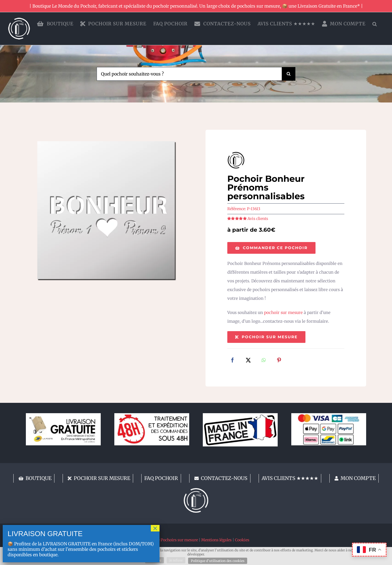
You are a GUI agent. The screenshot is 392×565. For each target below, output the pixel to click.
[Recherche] (289, 74)
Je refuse (176, 560)
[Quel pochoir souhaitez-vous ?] (189, 74)
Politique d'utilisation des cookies (218, 561)
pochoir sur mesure (283, 312)
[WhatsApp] (264, 361)
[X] (248, 361)
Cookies (242, 540)
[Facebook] (232, 361)
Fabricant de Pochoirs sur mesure (168, 540)
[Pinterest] (279, 361)
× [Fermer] (155, 528)
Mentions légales (216, 540)
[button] (375, 24)
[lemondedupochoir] (196, 490)
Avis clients (258, 219)
